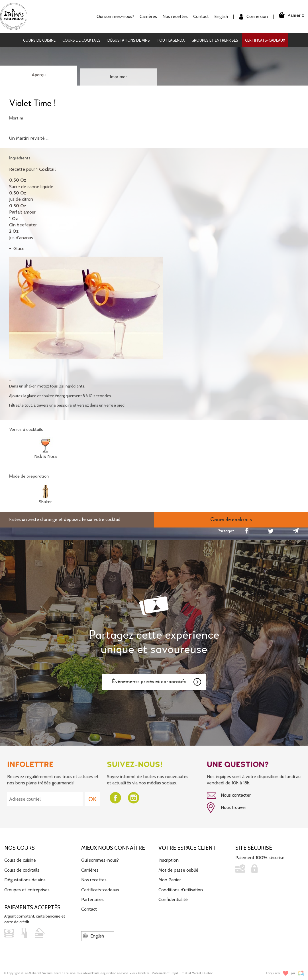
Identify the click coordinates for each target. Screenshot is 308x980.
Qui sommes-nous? (112, 16)
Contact (198, 16)
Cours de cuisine (39, 40)
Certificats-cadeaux (265, 40)
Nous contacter (229, 796)
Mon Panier (170, 879)
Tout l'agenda (171, 40)
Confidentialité (173, 898)
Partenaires (92, 898)
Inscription (169, 859)
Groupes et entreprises (215, 40)
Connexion (250, 17)
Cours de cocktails (81, 40)
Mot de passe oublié (178, 869)
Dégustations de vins (129, 40)
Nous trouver (227, 807)
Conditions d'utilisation (181, 889)
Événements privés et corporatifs (157, 682)
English (218, 16)
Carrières (145, 16)
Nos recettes (172, 16)
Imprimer (119, 77)
